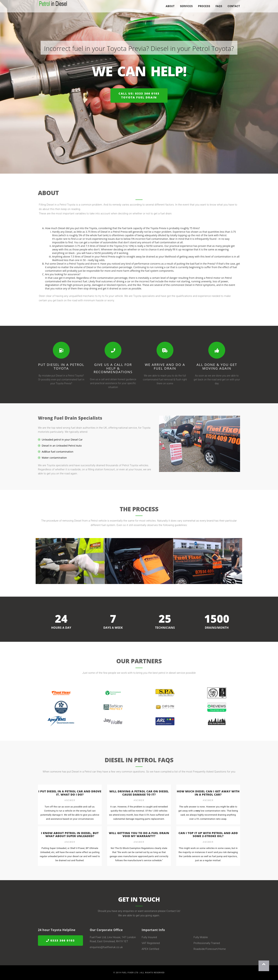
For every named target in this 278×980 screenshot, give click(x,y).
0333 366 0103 (60, 941)
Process (204, 7)
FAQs (219, 7)
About (170, 7)
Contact (234, 7)
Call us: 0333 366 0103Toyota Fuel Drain (139, 95)
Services (186, 7)
